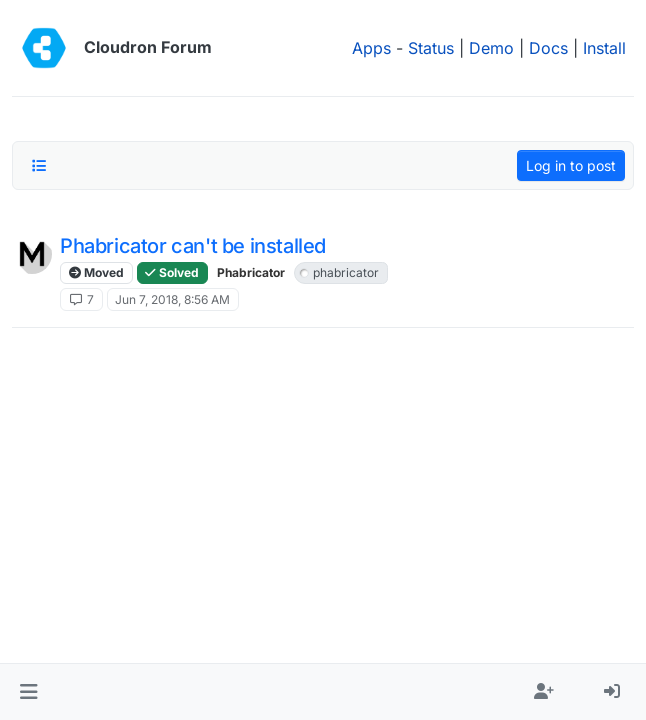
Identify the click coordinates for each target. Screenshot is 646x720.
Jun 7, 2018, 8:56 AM (172, 299)
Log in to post (571, 165)
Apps (371, 48)
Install (604, 48)
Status (431, 48)
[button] (28, 692)
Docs (548, 48)
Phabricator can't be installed (193, 246)
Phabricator (251, 272)
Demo (491, 48)
